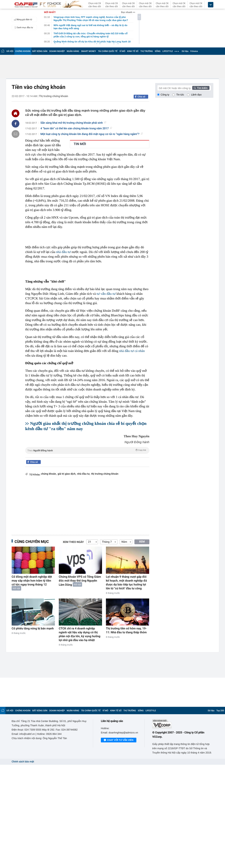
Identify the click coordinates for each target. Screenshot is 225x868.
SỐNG (158, 51)
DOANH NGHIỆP (57, 51)
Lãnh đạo (196, 95)
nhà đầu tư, (84, 474)
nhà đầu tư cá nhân (132, 351)
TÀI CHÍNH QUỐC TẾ (108, 51)
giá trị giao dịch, (67, 474)
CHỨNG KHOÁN (23, 51)
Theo (87, 450)
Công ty (165, 95)
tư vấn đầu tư (106, 294)
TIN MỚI (80, 144)
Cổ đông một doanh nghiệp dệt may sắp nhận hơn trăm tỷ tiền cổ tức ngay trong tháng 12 (32, 581)
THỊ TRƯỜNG (147, 51)
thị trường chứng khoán (105, 474)
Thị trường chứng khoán (54, 96)
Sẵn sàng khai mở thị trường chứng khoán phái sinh (73, 123)
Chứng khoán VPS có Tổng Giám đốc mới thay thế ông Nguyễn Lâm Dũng (80, 581)
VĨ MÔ (122, 51)
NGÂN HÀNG (73, 51)
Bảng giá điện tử (22, 19)
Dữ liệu (185, 51)
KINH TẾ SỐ (133, 51)
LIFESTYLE (168, 51)
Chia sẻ (141, 97)
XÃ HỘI (10, 51)
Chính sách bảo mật (23, 762)
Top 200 (220, 711)
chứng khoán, (49, 474)
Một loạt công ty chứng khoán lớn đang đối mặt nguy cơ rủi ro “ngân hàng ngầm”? (92, 134)
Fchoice (194, 51)
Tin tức (180, 95)
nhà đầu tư (63, 252)
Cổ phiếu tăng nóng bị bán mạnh (33, 628)
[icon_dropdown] (211, 5)
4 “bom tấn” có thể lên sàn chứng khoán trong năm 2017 (76, 129)
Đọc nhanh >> (128, 12)
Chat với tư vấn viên (119, 740)
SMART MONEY (89, 51)
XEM (142, 542)
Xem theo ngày (73, 542)
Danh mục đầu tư (23, 27)
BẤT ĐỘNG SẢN (40, 51)
